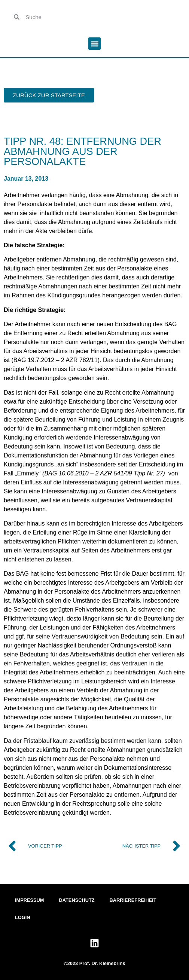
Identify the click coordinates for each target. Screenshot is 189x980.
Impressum (30, 900)
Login (23, 917)
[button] (94, 44)
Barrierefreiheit (133, 900)
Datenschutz (77, 900)
